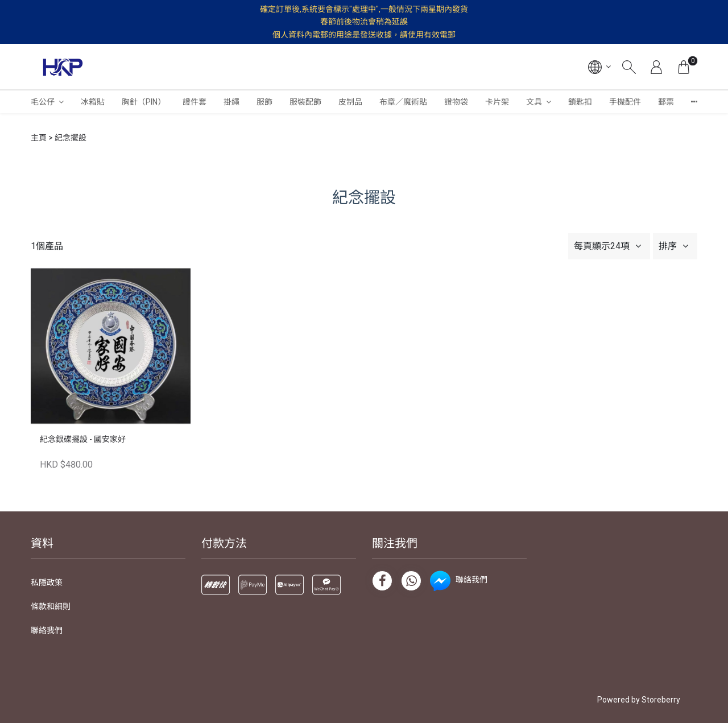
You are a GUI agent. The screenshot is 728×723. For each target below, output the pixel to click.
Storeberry (661, 700)
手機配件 (625, 102)
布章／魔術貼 (403, 102)
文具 (534, 102)
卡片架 (497, 102)
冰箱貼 (93, 102)
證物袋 (456, 102)
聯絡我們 (47, 630)
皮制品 (350, 102)
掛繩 (231, 102)
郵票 (666, 102)
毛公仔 (43, 102)
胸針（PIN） (144, 102)
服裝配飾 (305, 102)
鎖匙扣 (580, 102)
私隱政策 (47, 582)
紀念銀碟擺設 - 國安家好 (83, 439)
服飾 (264, 102)
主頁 (39, 138)
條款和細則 (51, 606)
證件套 (195, 102)
